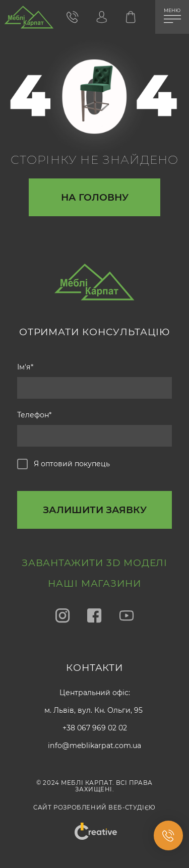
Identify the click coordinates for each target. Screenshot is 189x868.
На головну (95, 197)
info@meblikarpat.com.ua (94, 746)
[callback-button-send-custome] (94, 510)
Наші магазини (94, 583)
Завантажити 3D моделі (95, 563)
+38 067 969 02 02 (95, 728)
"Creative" (94, 826)
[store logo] (29, 20)
